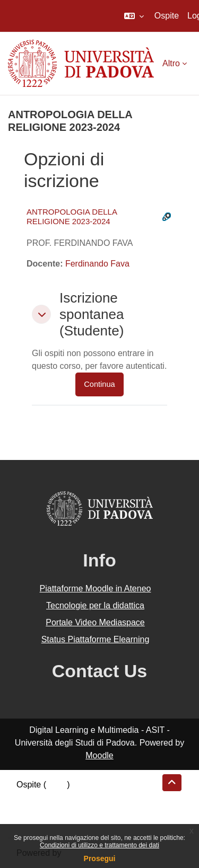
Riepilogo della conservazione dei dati (88, 797)
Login (57, 785)
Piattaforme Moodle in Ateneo (96, 588)
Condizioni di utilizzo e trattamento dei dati (99, 845)
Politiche (32, 810)
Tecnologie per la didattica (95, 605)
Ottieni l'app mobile (53, 823)
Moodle (99, 755)
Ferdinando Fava (97, 264)
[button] (134, 16)
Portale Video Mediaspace (95, 622)
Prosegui (100, 858)
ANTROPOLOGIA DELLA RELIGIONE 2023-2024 (72, 216)
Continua (99, 384)
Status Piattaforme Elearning (96, 639)
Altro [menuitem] (171, 63)
